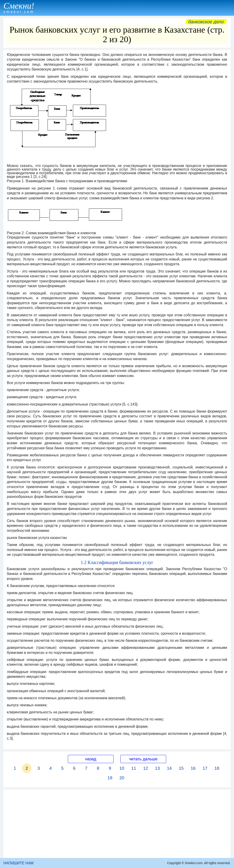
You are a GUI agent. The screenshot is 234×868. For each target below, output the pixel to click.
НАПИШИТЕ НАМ (19, 863)
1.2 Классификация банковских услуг (117, 562)
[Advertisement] (117, 824)
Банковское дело (206, 22)
